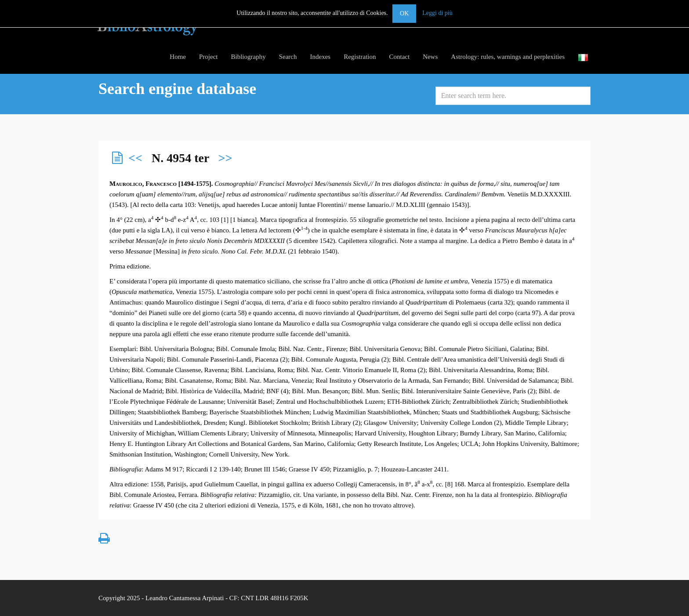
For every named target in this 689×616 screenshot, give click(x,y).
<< (135, 158)
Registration (360, 57)
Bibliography (248, 57)
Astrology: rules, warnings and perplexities (508, 57)
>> (225, 158)
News (430, 57)
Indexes (320, 57)
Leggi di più (437, 13)
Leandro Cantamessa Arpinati (185, 598)
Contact (399, 57)
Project (209, 57)
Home (178, 57)
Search (288, 57)
